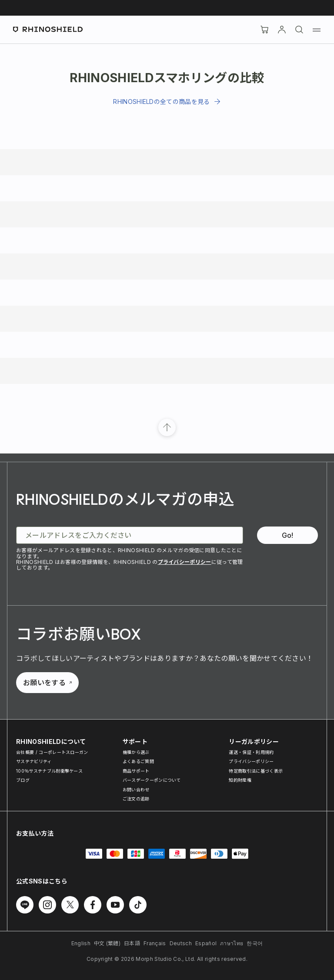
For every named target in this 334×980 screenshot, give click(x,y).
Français (155, 943)
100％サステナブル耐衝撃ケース (49, 771)
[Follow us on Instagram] (47, 905)
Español (206, 943)
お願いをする (47, 683)
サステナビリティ (34, 761)
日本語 (132, 943)
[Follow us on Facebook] (93, 905)
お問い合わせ (136, 790)
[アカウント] (282, 30)
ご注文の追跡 (136, 799)
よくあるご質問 (138, 761)
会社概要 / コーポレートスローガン (52, 752)
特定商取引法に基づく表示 (256, 771)
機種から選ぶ (136, 752)
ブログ (23, 780)
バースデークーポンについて (152, 780)
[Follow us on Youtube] (115, 905)
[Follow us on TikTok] (138, 905)
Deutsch (181, 943)
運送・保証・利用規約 (251, 752)
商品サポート (136, 771)
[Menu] (317, 30)
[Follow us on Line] (25, 905)
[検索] (299, 30)
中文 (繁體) (107, 943)
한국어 (255, 943)
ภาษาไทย (232, 943)
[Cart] (264, 30)
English (81, 943)
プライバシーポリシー (185, 562)
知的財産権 (240, 780)
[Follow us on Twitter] (70, 905)
